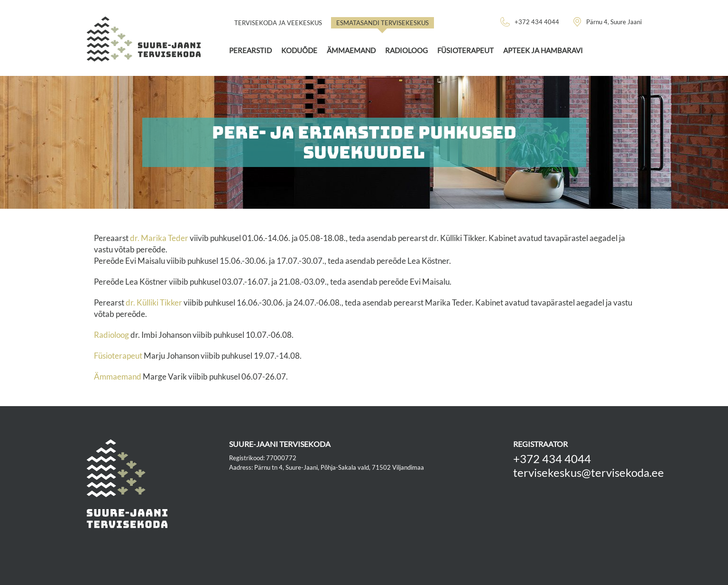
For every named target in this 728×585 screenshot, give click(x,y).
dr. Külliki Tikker (155, 302)
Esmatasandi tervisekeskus (382, 23)
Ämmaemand (351, 50)
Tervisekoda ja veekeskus (278, 23)
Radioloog (406, 50)
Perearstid (250, 50)
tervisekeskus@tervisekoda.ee (589, 472)
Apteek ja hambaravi (543, 50)
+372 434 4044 (552, 459)
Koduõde (299, 50)
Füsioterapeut (465, 50)
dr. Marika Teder (159, 238)
